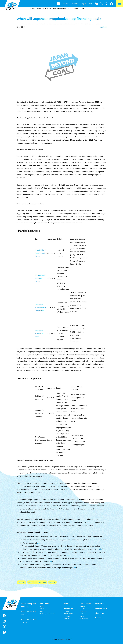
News (66, 604)
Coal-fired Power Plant (37, 582)
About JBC (100, 613)
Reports (68, 619)
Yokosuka (83, 611)
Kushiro (83, 606)
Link (38, 543)
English (84, 4)
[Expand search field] (58, 4)
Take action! (100, 604)
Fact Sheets (69, 614)
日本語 (90, 4)
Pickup (67, 611)
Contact (98, 618)
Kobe (82, 616)
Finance (52, 582)
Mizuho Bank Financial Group (40, 278)
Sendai (83, 609)
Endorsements (101, 608)
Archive (103, 27)
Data (42, 611)
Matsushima (84, 619)
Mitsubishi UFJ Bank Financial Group (41, 253)
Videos (67, 616)
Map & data (44, 604)
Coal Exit (21, 582)
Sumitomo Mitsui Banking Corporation (41, 307)
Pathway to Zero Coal (47, 614)
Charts (42, 609)
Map (42, 606)
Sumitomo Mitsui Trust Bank (40, 334)
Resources (69, 608)
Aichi (82, 614)
